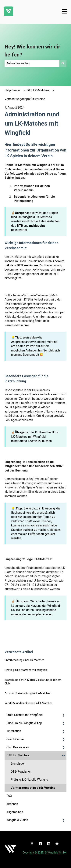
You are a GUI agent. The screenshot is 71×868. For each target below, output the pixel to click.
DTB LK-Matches (38, 90)
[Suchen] (63, 63)
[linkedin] (49, 844)
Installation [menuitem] (14, 731)
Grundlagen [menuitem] (18, 764)
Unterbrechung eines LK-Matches (24, 660)
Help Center (12, 90)
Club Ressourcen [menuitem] (18, 747)
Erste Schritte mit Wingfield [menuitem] (25, 715)
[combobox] (32, 63)
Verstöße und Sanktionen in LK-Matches (28, 703)
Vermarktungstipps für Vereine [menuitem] (33, 788)
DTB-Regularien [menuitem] (21, 772)
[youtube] (57, 844)
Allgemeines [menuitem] (15, 812)
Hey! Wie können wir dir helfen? (32, 51)
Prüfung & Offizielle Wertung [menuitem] (29, 780)
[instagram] (32, 844)
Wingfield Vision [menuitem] (17, 820)
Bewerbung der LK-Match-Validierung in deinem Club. (33, 682)
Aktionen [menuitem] (12, 804)
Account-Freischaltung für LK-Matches (28, 693)
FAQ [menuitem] (9, 796)
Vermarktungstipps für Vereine (25, 99)
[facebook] (40, 844)
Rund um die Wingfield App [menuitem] (24, 723)
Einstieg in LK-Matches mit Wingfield (26, 670)
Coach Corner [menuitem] (15, 739)
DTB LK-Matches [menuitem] (18, 755)
